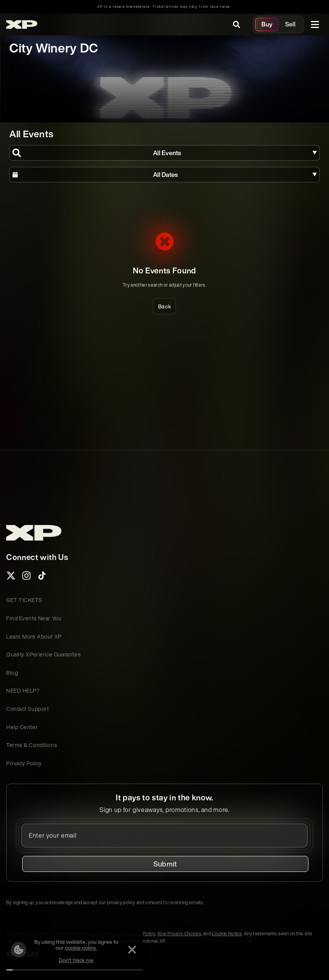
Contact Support (27, 709)
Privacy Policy (24, 763)
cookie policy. (81, 948)
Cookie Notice (227, 934)
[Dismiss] (132, 950)
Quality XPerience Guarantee (44, 654)
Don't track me (76, 960)
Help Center (22, 727)
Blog (12, 673)
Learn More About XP (34, 636)
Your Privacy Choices (179, 934)
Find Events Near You (34, 618)
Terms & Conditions (32, 745)
